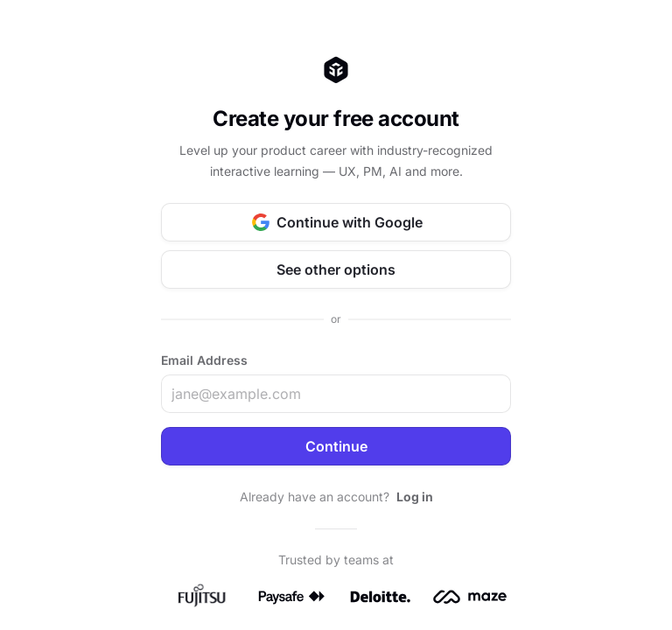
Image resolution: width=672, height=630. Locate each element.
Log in (415, 497)
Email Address (204, 360)
